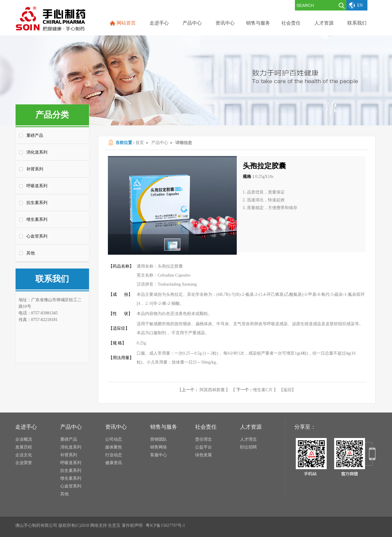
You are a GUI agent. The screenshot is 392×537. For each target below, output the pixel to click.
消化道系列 (37, 152)
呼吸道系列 (37, 186)
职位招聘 (248, 447)
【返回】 (287, 390)
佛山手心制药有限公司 (36, 525)
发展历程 (24, 447)
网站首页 (126, 23)
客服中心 (159, 455)
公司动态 (114, 439)
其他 (31, 253)
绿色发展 (203, 455)
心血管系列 (37, 236)
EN (360, 5)
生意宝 (114, 525)
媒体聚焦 (114, 447)
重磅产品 (35, 135)
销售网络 (159, 447)
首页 (140, 143)
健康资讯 (114, 463)
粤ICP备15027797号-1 (165, 525)
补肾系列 (35, 169)
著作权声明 (132, 525)
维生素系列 (37, 219)
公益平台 (203, 447)
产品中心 (160, 143)
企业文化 (24, 455)
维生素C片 (254, 390)
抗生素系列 (37, 203)
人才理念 (248, 439)
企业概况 (24, 439)
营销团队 (159, 439)
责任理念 (203, 439)
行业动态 (114, 455)
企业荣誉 (24, 463)
